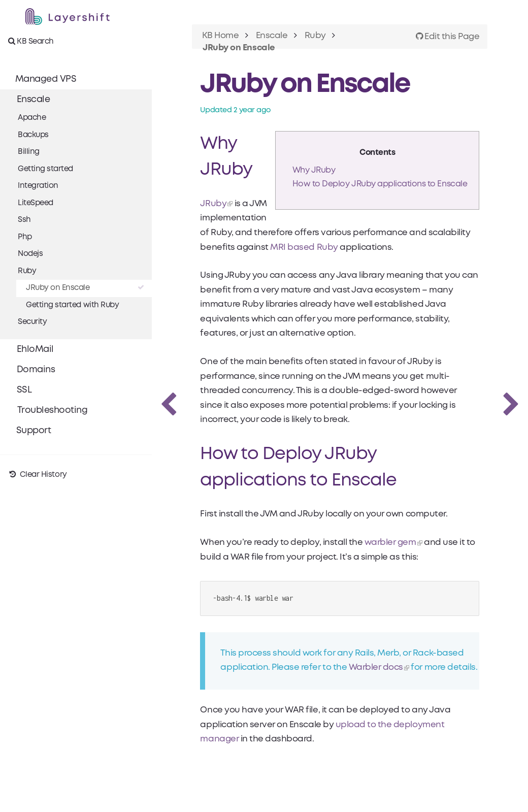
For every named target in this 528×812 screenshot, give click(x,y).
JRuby (214, 204)
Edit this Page (448, 37)
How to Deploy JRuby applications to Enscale (379, 184)
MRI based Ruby (305, 248)
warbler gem (391, 543)
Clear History (38, 475)
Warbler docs (376, 668)
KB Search (31, 41)
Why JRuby (313, 170)
